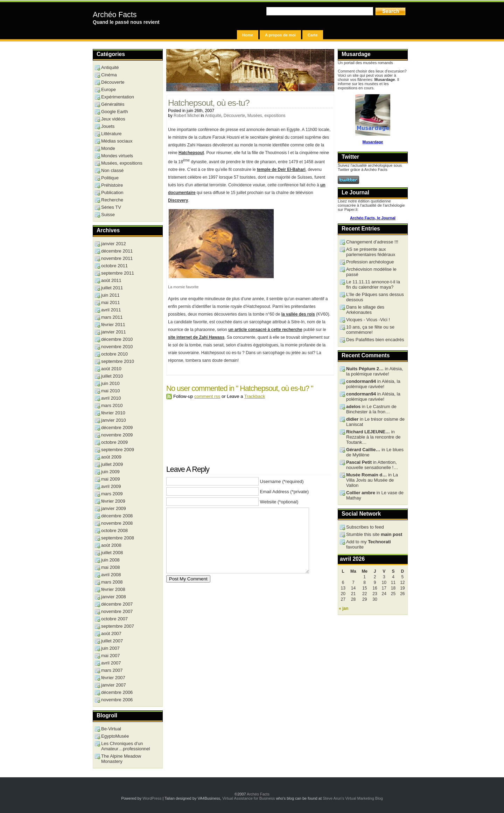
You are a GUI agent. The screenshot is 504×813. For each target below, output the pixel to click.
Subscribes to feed (365, 527)
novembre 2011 (117, 258)
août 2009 (111, 457)
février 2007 (113, 678)
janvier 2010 (114, 420)
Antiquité (213, 116)
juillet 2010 (112, 376)
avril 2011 (111, 310)
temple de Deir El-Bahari (281, 170)
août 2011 (111, 280)
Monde (108, 148)
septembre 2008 (118, 538)
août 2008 (111, 545)
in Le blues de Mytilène (375, 452)
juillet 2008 (112, 553)
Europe (108, 89)
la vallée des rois (298, 314)
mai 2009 (110, 479)
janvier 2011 (114, 332)
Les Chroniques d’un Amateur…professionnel (125, 746)
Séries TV (111, 207)
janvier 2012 (114, 244)
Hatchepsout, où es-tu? (209, 103)
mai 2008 (110, 567)
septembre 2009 (118, 450)
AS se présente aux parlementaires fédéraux (371, 252)
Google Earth (115, 112)
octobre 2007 (114, 619)
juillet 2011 (112, 288)
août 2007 (111, 633)
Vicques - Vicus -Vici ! (368, 320)
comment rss (207, 396)
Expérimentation (118, 97)
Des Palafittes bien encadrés (375, 340)
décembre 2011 (117, 251)
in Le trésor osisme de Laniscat (375, 422)
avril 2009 (111, 486)
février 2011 (113, 325)
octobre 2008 (114, 530)
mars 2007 (112, 670)
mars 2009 (112, 494)
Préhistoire (112, 185)
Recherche (112, 200)
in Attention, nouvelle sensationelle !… (372, 465)
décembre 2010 (117, 339)
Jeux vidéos (113, 119)
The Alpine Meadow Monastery (121, 759)
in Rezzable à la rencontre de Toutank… (373, 437)
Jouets (108, 126)
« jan (344, 608)
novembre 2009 (117, 435)
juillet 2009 (112, 464)
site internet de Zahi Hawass (196, 337)
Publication (112, 192)
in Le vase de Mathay (375, 495)
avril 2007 (111, 663)
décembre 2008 (117, 516)
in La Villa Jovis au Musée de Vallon (372, 480)
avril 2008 (111, 575)
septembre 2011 (118, 273)
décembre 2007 (117, 604)
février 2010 (113, 413)
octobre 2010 (114, 354)
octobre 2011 (114, 266)
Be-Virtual (111, 729)
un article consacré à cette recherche (265, 330)
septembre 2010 (118, 361)
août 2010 (111, 369)
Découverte (234, 116)
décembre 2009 (117, 428)
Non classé (112, 170)
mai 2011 (110, 302)
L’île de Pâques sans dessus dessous (375, 297)
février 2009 (113, 501)
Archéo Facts (115, 15)
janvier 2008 (114, 597)
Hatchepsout (191, 153)
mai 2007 (110, 656)
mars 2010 (112, 405)
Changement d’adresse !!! (372, 242)
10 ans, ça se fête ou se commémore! (370, 330)
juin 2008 (110, 560)
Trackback (255, 396)
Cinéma (109, 75)
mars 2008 (112, 582)
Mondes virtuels (117, 156)
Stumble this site (374, 534)
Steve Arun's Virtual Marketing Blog (353, 798)
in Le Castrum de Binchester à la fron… (371, 409)
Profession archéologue (370, 262)
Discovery (178, 200)
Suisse (108, 215)
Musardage (373, 142)
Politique (110, 178)
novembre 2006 (117, 700)
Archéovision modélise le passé (371, 272)
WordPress (152, 798)
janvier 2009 (114, 508)
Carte (313, 35)
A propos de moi (280, 35)
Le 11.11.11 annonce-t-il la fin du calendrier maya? (373, 284)
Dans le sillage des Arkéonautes (365, 310)
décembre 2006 (117, 692)
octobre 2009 (114, 442)
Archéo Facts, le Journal (373, 218)
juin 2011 (110, 295)
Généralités (113, 104)
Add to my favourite (369, 544)
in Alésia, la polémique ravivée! (375, 371)
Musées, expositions (267, 116)
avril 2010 (111, 398)
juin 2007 (110, 648)
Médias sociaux (117, 141)
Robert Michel (187, 116)
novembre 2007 (117, 611)
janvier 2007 (114, 685)
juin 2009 (110, 472)
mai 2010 (110, 391)
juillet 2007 (112, 641)
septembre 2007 (118, 626)
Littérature (111, 134)
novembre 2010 (117, 347)
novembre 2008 (117, 523)
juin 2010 (110, 383)
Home (248, 35)
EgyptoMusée (115, 736)
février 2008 (113, 589)
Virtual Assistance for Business (248, 798)
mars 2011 (112, 317)
